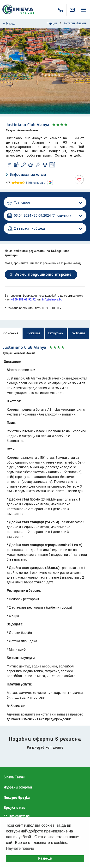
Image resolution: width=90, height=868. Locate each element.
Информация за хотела (26, 175)
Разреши (45, 859)
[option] (45, 71)
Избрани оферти (18, 788)
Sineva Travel (14, 777)
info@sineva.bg (52, 300)
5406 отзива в (36, 183)
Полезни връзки (17, 798)
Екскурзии (56, 333)
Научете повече (20, 848)
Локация (33, 333)
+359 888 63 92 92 (23, 300)
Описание (11, 333)
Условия (78, 333)
